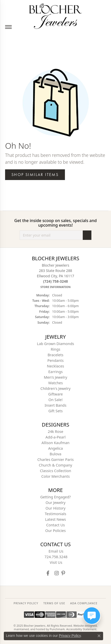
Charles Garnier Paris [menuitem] (56, 460)
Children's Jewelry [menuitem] (55, 388)
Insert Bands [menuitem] (55, 405)
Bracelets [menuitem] (55, 355)
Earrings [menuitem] (55, 372)
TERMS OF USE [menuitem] (54, 603)
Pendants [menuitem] (55, 360)
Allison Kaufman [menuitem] (55, 443)
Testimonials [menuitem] (55, 514)
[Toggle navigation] (8, 27)
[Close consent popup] (99, 636)
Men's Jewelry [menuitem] (55, 377)
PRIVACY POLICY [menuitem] (26, 603)
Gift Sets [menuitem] (55, 411)
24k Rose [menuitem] (56, 431)
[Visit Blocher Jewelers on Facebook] (48, 573)
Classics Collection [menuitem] (56, 471)
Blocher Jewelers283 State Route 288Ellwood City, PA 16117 (55, 276)
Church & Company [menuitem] (56, 465)
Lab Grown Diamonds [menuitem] (55, 344)
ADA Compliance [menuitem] (84, 603)
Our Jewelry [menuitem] (55, 503)
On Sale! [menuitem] (55, 400)
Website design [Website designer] (83, 626)
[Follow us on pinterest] (63, 573)
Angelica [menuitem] (55, 448)
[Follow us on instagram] (57, 573)
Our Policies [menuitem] (55, 531)
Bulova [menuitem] (55, 454)
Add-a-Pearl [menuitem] (56, 437)
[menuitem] (55, 551)
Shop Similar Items (35, 175)
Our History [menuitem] (55, 508)
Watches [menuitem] (55, 383)
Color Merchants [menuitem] (55, 476)
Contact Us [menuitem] (55, 525)
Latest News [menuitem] (55, 519)
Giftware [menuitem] (55, 394)
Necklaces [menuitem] (55, 366)
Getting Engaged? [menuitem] (55, 497)
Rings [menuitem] (55, 349)
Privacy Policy (70, 636)
